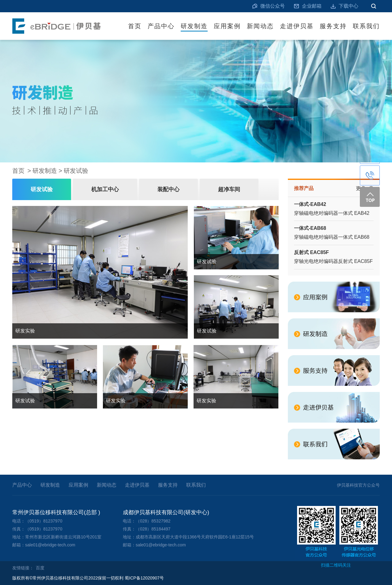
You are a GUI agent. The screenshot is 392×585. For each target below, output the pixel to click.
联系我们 (366, 26)
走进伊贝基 (297, 26)
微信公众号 (273, 6)
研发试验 (76, 171)
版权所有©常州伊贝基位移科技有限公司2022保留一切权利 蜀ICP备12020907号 (88, 578)
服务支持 (333, 26)
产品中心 (161, 26)
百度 (40, 568)
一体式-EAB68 (310, 228)
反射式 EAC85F (311, 252)
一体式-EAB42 (310, 204)
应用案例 (227, 26)
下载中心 (349, 6)
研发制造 (194, 26)
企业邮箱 (312, 6)
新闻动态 (260, 26)
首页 (135, 26)
